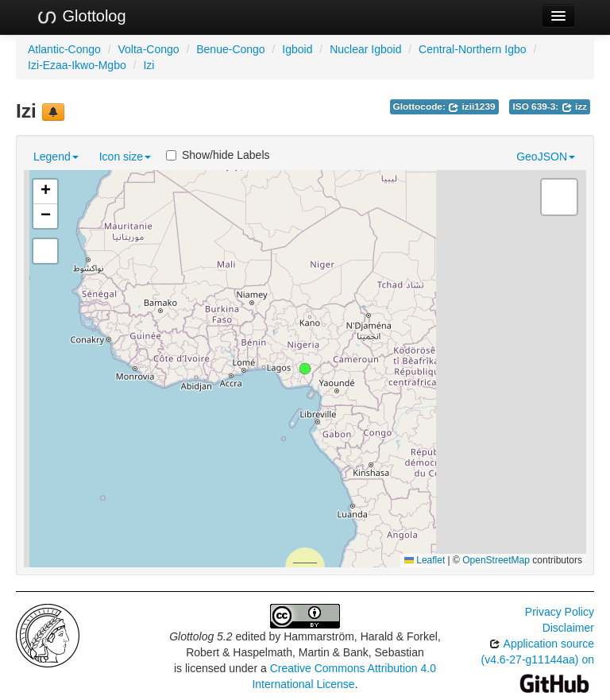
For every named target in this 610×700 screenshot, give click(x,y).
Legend (56, 157)
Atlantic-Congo (64, 49)
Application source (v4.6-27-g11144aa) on (538, 663)
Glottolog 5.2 (201, 636)
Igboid (297, 49)
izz (574, 106)
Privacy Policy (560, 612)
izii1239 (471, 106)
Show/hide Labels (218, 155)
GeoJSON (546, 157)
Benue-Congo (230, 49)
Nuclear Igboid (365, 49)
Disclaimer (568, 628)
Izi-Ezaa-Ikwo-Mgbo (77, 65)
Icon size (125, 157)
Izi (149, 65)
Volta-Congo (149, 49)
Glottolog (81, 17)
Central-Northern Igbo (472, 49)
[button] (305, 369)
